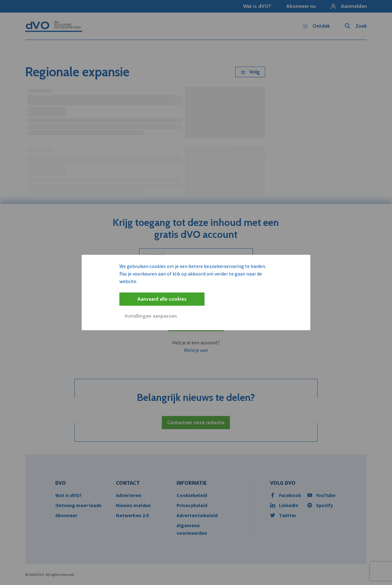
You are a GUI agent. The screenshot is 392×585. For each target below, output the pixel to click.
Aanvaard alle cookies (162, 299)
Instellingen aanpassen (151, 316)
